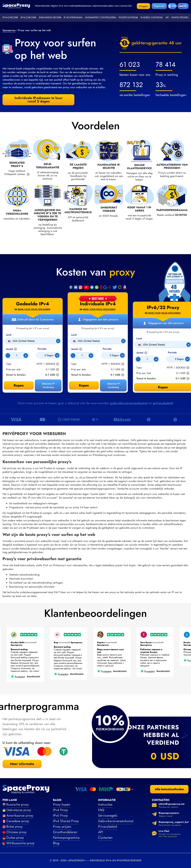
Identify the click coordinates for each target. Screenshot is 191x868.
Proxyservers (42, 6)
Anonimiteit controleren (101, 17)
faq (116, 6)
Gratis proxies (180, 17)
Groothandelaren (103, 6)
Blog (56, 843)
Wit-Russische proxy (20, 843)
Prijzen (54, 6)
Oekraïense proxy (19, 810)
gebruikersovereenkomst (129, 403)
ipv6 (66, 6)
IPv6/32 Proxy (163, 308)
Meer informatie (22, 764)
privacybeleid (163, 403)
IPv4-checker (10, 17)
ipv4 (61, 6)
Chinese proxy (16, 832)
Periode (107, 349)
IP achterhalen (73, 17)
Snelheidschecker (50, 17)
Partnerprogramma (80, 6)
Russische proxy (18, 805)
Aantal (77, 349)
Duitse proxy (15, 838)
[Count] (82, 356)
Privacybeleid (108, 827)
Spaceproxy (9, 30)
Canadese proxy (18, 821)
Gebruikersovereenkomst (116, 821)
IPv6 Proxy (60, 816)
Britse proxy (15, 827)
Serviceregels (108, 816)
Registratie (159, 6)
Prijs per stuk (78, 370)
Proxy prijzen (62, 827)
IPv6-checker (28, 17)
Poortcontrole (128, 17)
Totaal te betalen (81, 375)
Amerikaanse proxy (20, 816)
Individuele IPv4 (98, 304)
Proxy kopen (62, 805)
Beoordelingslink (32, 677)
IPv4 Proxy (60, 810)
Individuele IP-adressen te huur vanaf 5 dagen (39, 100)
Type (74, 364)
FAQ (101, 810)
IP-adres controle (152, 17)
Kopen (84, 385)
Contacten (126, 6)
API (101, 832)
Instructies (105, 805)
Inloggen (143, 6)
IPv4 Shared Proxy (66, 821)
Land (74, 335)
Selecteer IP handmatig (113, 385)
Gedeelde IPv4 (33, 304)
